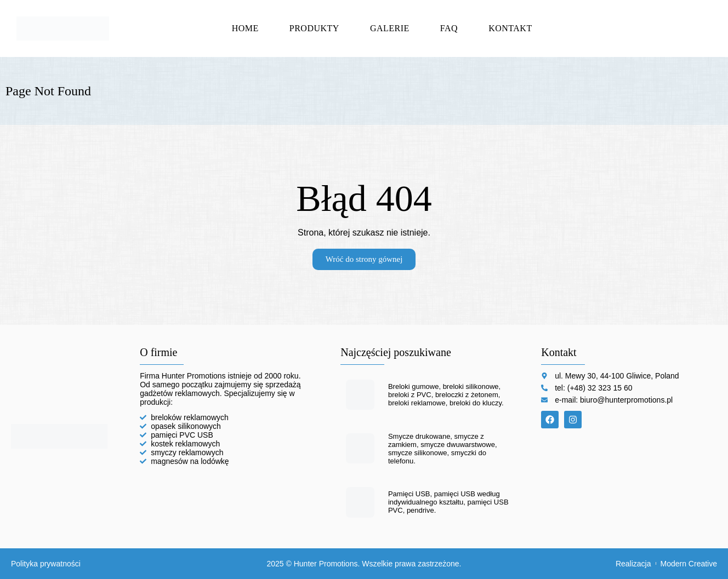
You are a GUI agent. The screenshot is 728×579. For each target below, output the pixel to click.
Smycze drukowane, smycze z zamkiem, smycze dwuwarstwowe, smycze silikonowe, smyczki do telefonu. (443, 449)
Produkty (314, 28)
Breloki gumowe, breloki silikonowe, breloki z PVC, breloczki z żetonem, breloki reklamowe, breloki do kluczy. (446, 395)
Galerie (390, 28)
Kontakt (510, 28)
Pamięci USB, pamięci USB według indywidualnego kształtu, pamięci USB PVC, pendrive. (448, 502)
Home (245, 28)
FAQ (449, 28)
